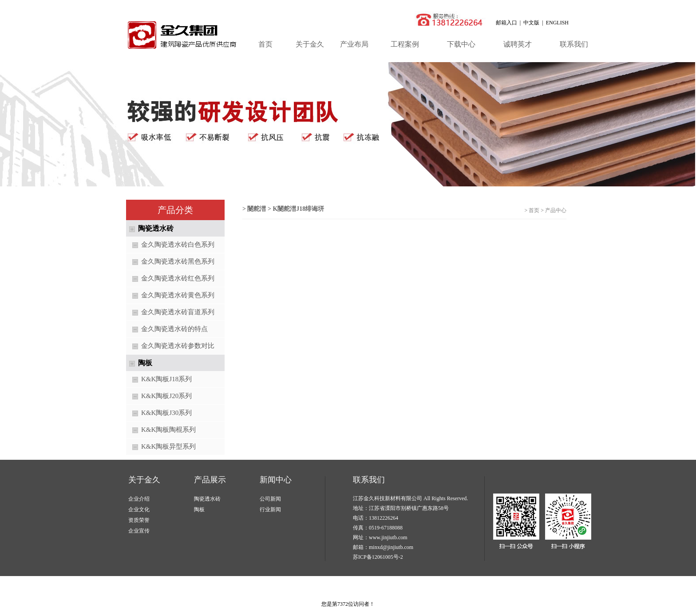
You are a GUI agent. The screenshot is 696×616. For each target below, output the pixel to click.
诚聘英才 (518, 44)
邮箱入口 (506, 23)
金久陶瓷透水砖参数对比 (170, 346)
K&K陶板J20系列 (159, 397)
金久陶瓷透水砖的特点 (167, 330)
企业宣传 (139, 531)
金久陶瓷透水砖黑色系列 (170, 262)
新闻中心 (276, 480)
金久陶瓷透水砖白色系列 (170, 245)
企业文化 (139, 509)
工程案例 (405, 44)
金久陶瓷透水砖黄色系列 (170, 296)
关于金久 (310, 44)
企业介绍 (139, 499)
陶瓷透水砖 (207, 499)
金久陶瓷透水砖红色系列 (170, 279)
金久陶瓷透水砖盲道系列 (170, 313)
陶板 (199, 509)
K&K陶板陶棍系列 (161, 430)
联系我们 (574, 44)
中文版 (531, 23)
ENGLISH (557, 23)
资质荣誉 (139, 520)
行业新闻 (270, 509)
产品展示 (210, 480)
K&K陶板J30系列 (159, 413)
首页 (265, 44)
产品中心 (556, 210)
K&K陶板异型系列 (161, 447)
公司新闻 (270, 499)
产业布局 (354, 44)
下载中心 (461, 44)
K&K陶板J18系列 (159, 380)
